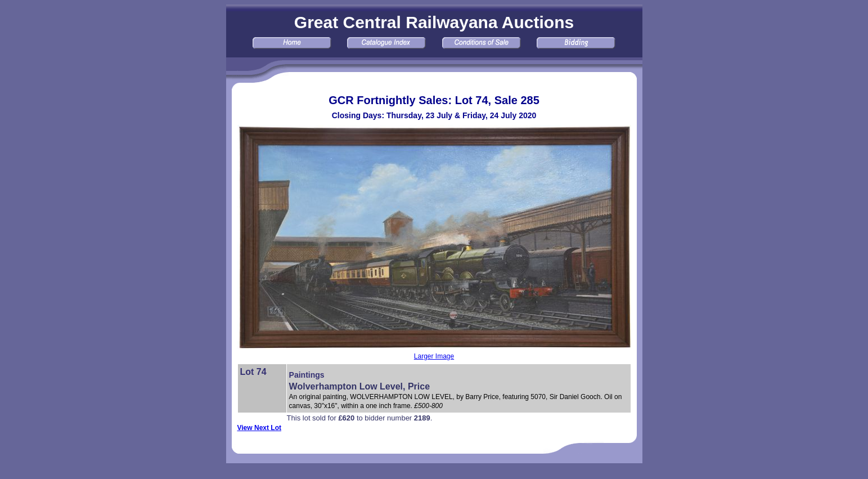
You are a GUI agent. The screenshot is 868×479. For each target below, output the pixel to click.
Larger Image (434, 356)
